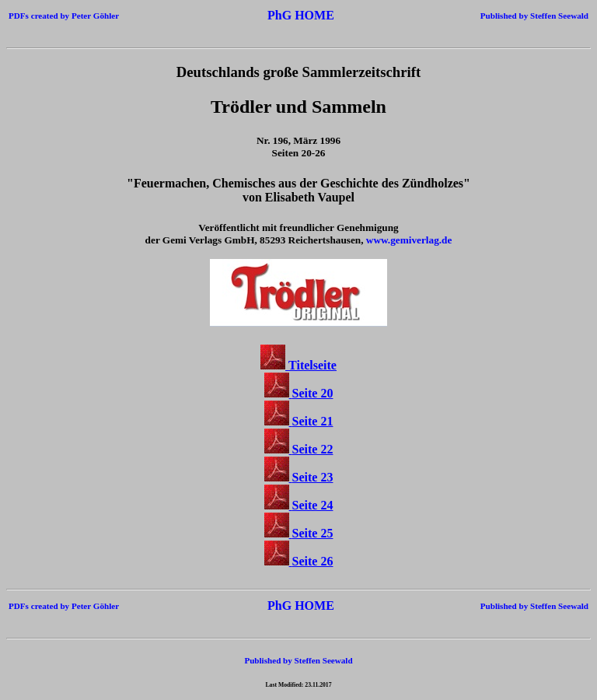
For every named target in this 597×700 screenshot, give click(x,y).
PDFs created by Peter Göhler (64, 16)
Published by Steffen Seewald (534, 16)
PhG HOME (301, 15)
